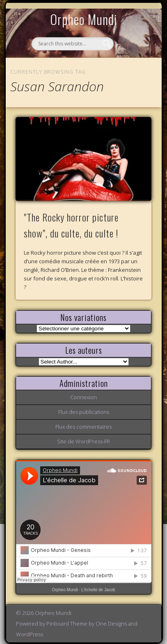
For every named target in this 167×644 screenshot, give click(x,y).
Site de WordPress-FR (83, 441)
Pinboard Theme (67, 624)
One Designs (111, 624)
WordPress (30, 634)
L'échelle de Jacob (98, 590)
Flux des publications (84, 412)
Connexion (83, 397)
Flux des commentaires (83, 427)
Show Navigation (131, 75)
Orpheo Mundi (84, 19)
